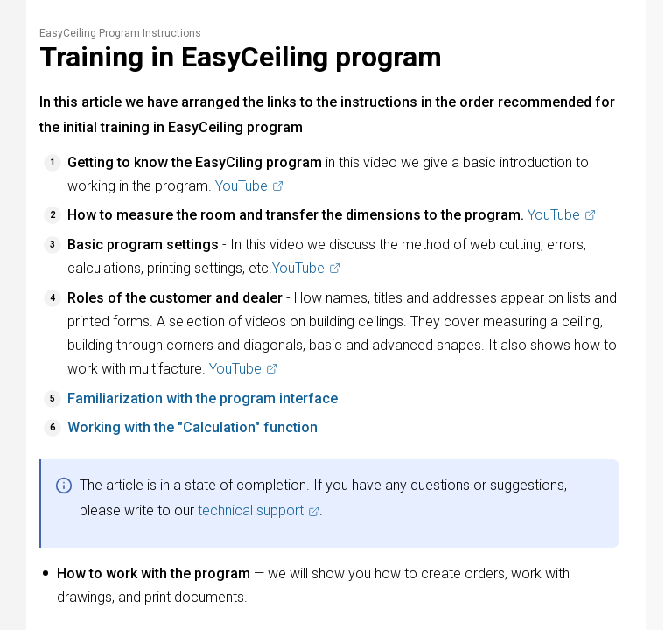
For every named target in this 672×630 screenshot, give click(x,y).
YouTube (249, 186)
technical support (259, 511)
